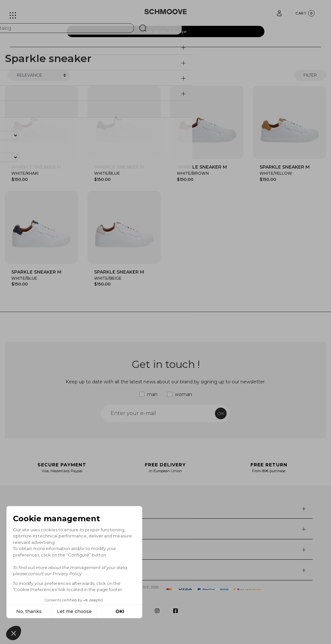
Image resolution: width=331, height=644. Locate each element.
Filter (310, 75)
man (152, 394)
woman (183, 394)
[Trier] (39, 75)
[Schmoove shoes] (166, 12)
